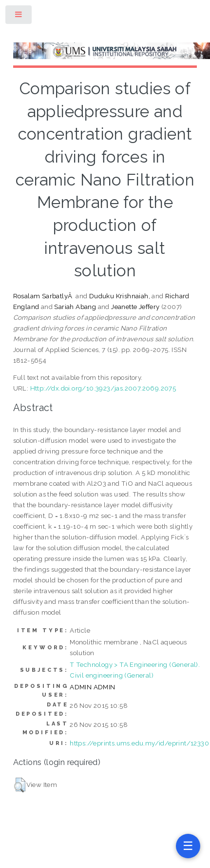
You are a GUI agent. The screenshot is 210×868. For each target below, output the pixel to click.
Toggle (19, 16)
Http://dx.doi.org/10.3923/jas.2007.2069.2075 (103, 388)
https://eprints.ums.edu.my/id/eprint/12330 (139, 743)
